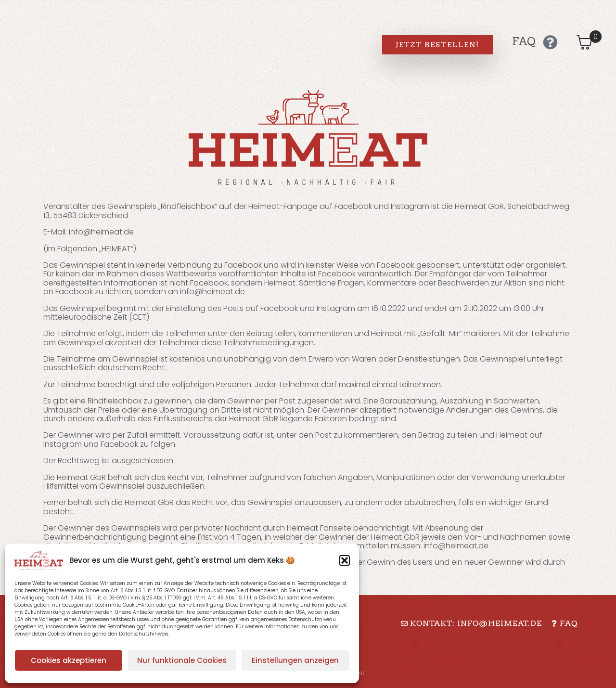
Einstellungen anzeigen (295, 660)
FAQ (524, 41)
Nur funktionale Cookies (182, 660)
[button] (345, 560)
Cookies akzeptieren (69, 660)
